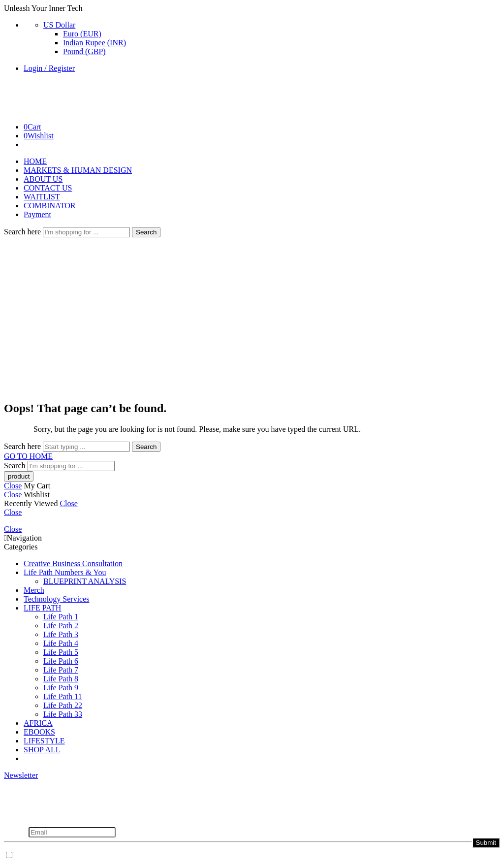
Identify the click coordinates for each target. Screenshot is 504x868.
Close (13, 486)
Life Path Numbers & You (65, 572)
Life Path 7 (61, 670)
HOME (35, 161)
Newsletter (21, 775)
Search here (23, 232)
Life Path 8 (61, 679)
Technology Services (57, 599)
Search (146, 232)
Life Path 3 (61, 634)
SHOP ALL (42, 750)
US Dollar (59, 25)
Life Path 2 (61, 626)
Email (16, 832)
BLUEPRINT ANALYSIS (85, 581)
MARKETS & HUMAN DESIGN (78, 170)
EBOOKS (39, 732)
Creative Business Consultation (73, 563)
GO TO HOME (28, 456)
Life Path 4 (61, 643)
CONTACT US (48, 188)
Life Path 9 (61, 688)
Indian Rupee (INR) (94, 43)
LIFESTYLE (44, 741)
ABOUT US (43, 179)
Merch (34, 590)
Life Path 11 (63, 696)
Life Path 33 (63, 714)
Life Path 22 (63, 705)
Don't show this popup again (61, 855)
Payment (37, 214)
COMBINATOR (50, 206)
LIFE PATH (42, 608)
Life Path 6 (61, 661)
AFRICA (38, 723)
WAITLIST (42, 197)
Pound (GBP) (84, 51)
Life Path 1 (61, 617)
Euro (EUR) (82, 34)
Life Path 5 (61, 652)
